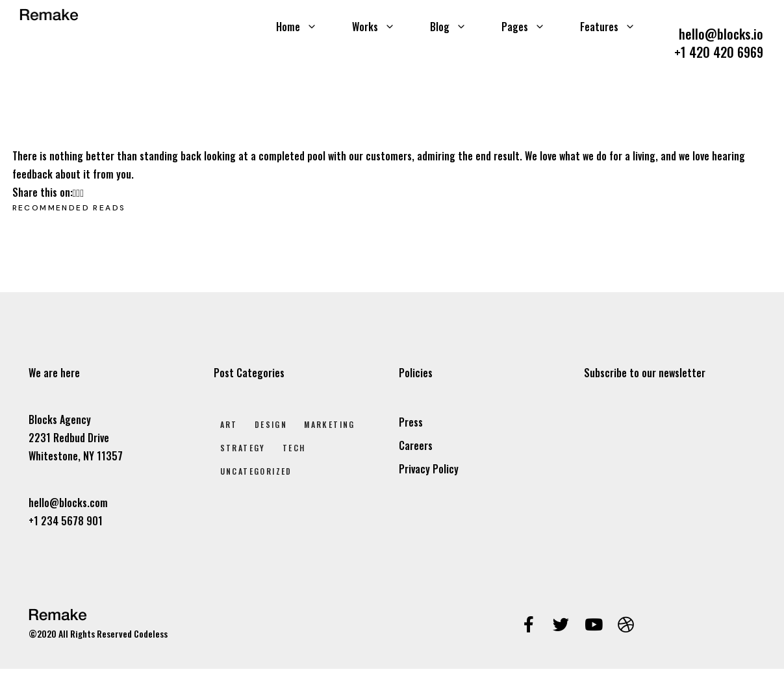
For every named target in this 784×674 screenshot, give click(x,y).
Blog (448, 27)
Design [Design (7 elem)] (271, 424)
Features (608, 27)
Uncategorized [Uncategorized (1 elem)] (256, 471)
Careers (416, 445)
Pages (523, 27)
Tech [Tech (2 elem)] (294, 448)
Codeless (151, 633)
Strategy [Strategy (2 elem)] (243, 448)
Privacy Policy (429, 469)
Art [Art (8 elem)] (229, 424)
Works (373, 27)
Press (411, 422)
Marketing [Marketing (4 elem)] (330, 424)
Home (297, 27)
